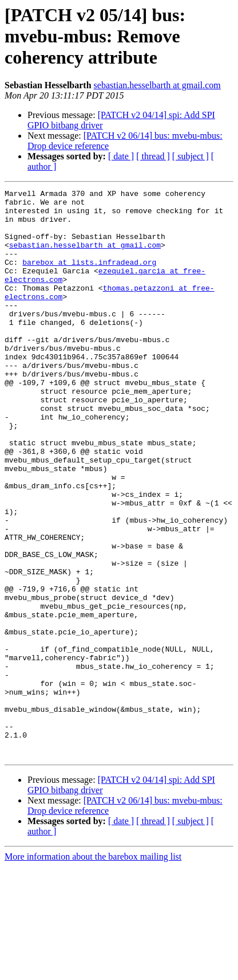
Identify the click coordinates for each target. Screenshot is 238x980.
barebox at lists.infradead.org (89, 277)
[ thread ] (153, 156)
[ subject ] (191, 156)
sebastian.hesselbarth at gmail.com (157, 85)
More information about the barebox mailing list (93, 970)
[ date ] (121, 156)
